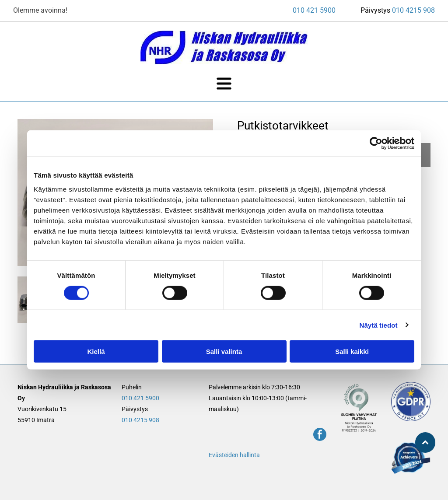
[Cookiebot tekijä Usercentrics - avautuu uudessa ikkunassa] (376, 143)
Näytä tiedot (379, 325)
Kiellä (96, 351)
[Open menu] (224, 84)
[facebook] (320, 435)
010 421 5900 (314, 10)
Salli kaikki (352, 351)
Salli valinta (224, 351)
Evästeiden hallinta (234, 455)
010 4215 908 (413, 10)
